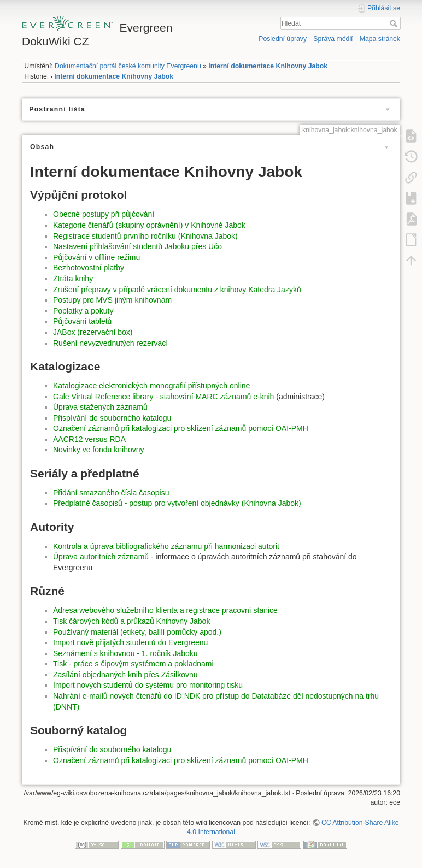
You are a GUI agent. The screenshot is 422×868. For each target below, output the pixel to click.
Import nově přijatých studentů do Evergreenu (130, 642)
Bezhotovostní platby (89, 268)
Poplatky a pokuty (83, 311)
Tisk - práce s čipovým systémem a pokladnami (133, 664)
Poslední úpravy (283, 39)
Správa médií (333, 39)
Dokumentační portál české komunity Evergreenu (128, 66)
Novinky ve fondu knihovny (99, 450)
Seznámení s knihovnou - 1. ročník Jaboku (125, 653)
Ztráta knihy (73, 279)
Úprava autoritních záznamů (102, 557)
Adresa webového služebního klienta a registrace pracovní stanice (165, 610)
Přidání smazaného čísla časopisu (111, 493)
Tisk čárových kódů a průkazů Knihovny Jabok (131, 621)
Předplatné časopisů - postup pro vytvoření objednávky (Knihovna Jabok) (177, 503)
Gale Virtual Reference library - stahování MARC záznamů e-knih (163, 397)
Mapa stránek (380, 39)
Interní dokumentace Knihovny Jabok (268, 66)
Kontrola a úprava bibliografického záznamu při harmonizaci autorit (166, 546)
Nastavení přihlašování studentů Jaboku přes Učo (137, 246)
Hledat (395, 23)
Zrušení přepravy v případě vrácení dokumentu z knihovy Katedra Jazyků (177, 290)
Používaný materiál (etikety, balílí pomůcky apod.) (137, 632)
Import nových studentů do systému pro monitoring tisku (148, 685)
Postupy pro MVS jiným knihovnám (112, 300)
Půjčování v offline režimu (96, 257)
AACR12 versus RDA (89, 439)
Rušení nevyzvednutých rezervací (110, 343)
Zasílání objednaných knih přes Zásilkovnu (125, 675)
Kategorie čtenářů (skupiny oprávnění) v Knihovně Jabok (149, 225)
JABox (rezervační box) (93, 332)
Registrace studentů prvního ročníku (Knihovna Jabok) (145, 236)
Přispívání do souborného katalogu (112, 418)
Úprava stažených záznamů (100, 407)
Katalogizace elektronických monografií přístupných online (151, 386)
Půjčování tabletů (82, 321)
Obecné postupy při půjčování (104, 214)
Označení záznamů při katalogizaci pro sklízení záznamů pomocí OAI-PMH (181, 428)
